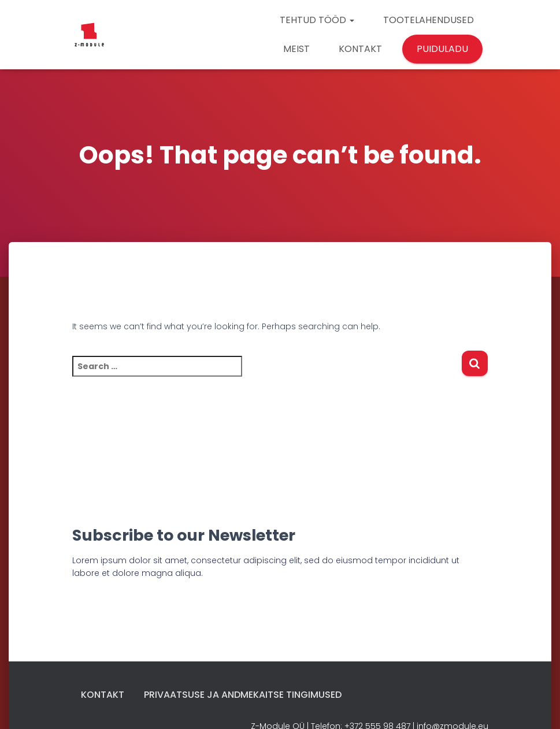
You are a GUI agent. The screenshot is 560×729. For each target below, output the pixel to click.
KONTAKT (360, 49)
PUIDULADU (442, 49)
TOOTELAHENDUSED (429, 20)
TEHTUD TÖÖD (317, 20)
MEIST (296, 49)
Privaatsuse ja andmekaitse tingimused (243, 695)
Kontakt (103, 695)
